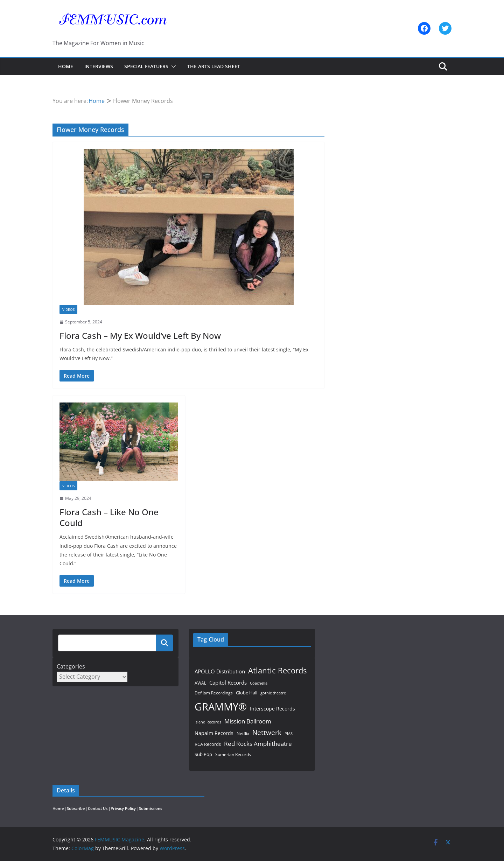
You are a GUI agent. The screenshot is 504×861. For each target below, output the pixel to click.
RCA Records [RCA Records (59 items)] (208, 744)
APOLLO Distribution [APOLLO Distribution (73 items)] (220, 671)
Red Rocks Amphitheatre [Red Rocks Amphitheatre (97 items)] (258, 744)
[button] (172, 66)
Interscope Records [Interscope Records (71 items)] (272, 709)
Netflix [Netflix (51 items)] (243, 733)
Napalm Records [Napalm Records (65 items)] (214, 733)
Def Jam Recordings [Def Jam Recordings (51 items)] (214, 693)
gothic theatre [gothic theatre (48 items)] (273, 693)
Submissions (150, 808)
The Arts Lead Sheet (214, 66)
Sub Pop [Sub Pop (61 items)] (203, 754)
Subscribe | (77, 808)
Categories (71, 666)
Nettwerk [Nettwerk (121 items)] (267, 732)
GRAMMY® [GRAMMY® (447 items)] (221, 707)
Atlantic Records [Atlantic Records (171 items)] (277, 670)
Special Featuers (146, 66)
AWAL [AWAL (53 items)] (200, 683)
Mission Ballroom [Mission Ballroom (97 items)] (248, 721)
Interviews (99, 66)
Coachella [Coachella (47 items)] (259, 683)
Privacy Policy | (125, 808)
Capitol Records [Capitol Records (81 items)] (228, 683)
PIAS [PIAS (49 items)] (289, 733)
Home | (60, 808)
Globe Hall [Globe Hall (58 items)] (247, 693)
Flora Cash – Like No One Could (109, 517)
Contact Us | (99, 808)
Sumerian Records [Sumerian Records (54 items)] (233, 754)
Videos (68, 309)
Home (66, 66)
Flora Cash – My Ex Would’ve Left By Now (140, 335)
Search (164, 643)
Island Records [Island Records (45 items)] (208, 722)
